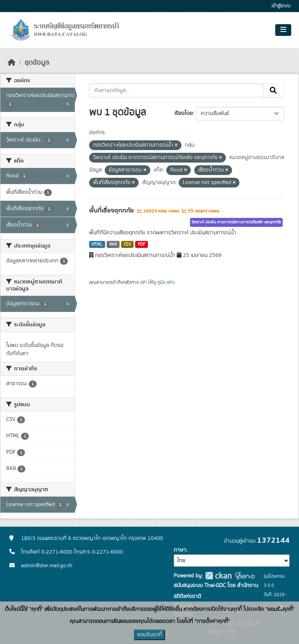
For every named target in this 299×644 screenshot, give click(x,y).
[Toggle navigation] (283, 30)
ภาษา (180, 550)
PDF (142, 244)
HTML (97, 244)
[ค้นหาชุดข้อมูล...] (177, 90)
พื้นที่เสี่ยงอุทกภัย (112, 211)
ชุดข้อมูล (37, 63)
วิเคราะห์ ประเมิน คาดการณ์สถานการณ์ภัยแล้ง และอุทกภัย (236, 222)
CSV (128, 244)
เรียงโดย (184, 113)
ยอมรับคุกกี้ (149, 635)
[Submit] (274, 90)
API (143, 282)
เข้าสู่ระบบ (281, 6)
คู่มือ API (165, 282)
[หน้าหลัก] (12, 63)
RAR (113, 244)
